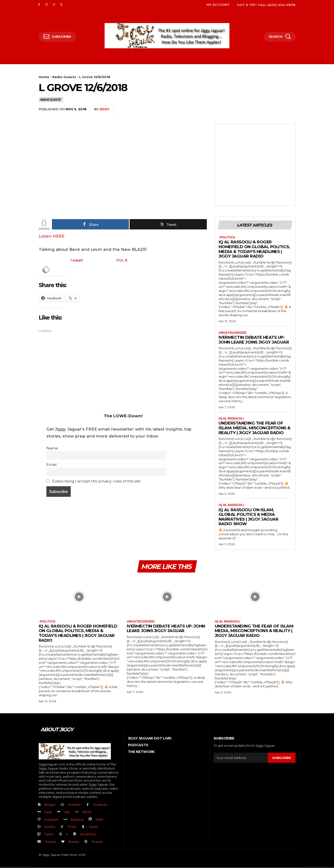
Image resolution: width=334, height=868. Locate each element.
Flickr (48, 812)
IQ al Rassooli (231, 419)
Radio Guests (64, 77)
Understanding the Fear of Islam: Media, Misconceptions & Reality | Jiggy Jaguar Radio (255, 428)
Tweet (76, 260)
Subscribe (282, 758)
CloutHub (74, 805)
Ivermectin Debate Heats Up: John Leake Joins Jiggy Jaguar (254, 340)
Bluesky (74, 842)
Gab (67, 812)
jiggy (104, 109)
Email (51, 465)
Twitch (49, 834)
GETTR (87, 812)
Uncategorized (233, 333)
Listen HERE (52, 236)
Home (44, 77)
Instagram (51, 820)
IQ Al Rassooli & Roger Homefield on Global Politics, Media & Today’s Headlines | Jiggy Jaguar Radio (254, 249)
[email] (241, 758)
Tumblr (93, 827)
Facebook (100, 805)
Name (52, 448)
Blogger (50, 805)
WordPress (88, 834)
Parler (100, 820)
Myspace (77, 820)
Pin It (122, 260)
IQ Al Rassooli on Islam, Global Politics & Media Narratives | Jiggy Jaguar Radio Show (249, 517)
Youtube (50, 842)
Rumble (50, 827)
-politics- (227, 237)
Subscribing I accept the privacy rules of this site (94, 481)
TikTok (72, 827)
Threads (97, 842)
